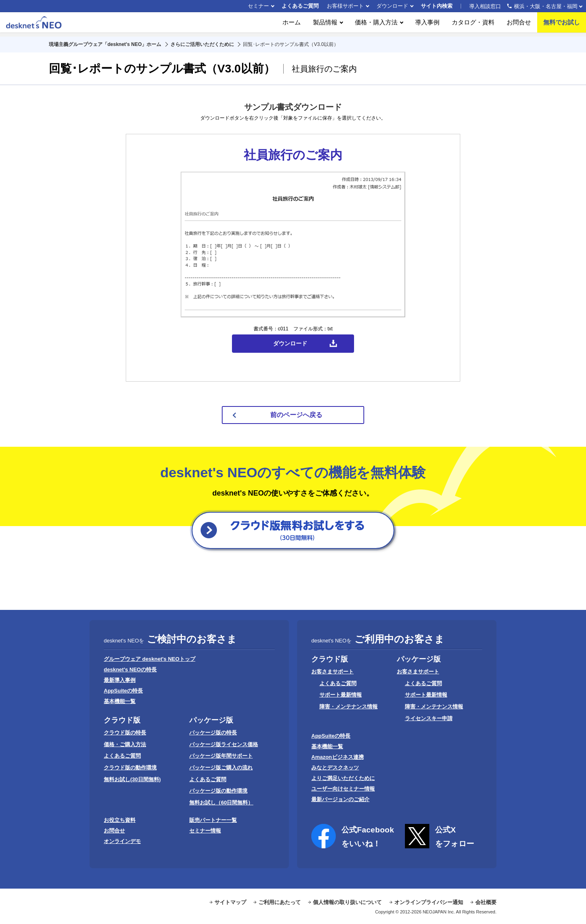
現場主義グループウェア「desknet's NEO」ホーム (105, 44)
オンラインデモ (122, 841)
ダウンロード (392, 6)
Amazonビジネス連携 (338, 757)
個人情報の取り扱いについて (347, 902)
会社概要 (486, 902)
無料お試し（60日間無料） (221, 803)
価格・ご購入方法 (125, 744)
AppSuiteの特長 (123, 691)
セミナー (258, 6)
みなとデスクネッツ (335, 768)
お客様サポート (345, 6)
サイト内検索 (437, 6)
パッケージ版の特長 (213, 733)
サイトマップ (230, 902)
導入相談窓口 (523, 6)
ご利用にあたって (280, 902)
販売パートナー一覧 (213, 820)
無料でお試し (562, 24)
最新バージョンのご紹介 (340, 799)
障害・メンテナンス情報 (349, 707)
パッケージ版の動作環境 (218, 791)
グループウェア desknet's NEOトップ (150, 659)
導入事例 (427, 24)
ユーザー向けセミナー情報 (343, 789)
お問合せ (519, 24)
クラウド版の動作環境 (130, 768)
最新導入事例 (120, 680)
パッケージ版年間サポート (221, 756)
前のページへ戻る (296, 415)
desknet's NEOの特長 (130, 670)
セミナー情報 (205, 831)
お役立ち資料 (120, 820)
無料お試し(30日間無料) (132, 779)
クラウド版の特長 (125, 733)
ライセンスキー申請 (429, 718)
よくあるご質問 (300, 6)
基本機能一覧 (120, 701)
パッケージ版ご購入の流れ (221, 768)
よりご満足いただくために (343, 778)
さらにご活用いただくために (202, 44)
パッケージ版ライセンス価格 (224, 744)
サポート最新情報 (341, 695)
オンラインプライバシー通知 (429, 902)
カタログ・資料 (473, 24)
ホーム (292, 24)
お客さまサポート (332, 672)
